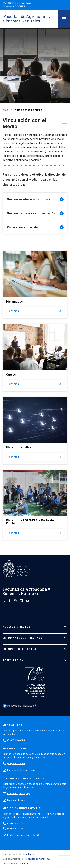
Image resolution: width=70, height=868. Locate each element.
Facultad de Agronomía (39, 859)
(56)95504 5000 (16, 763)
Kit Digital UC (22, 864)
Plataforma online (19, 447)
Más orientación (16, 800)
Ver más (35, 311)
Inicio (5, 110)
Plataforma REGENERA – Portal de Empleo (30, 522)
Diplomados (14, 302)
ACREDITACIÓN (13, 660)
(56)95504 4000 (16, 740)
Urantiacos (29, 854)
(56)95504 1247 (16, 829)
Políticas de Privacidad (18, 706)
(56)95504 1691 (16, 823)
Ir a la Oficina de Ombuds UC (23, 835)
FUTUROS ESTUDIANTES (19, 649)
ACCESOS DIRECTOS (17, 627)
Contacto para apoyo (19, 793)
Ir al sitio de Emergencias (21, 770)
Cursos (11, 375)
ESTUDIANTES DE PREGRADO (23, 638)
